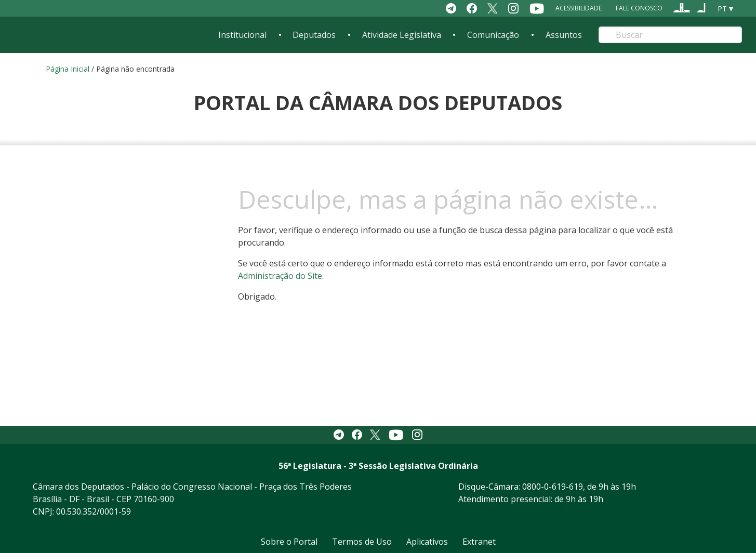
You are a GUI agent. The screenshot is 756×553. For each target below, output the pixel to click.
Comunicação (493, 35)
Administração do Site (280, 276)
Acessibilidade (579, 8)
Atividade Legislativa (402, 35)
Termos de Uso (362, 542)
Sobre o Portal (289, 542)
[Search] (670, 35)
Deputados (314, 35)
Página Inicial (68, 69)
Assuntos (564, 35)
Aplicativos (427, 542)
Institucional (242, 35)
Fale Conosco (639, 8)
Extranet (479, 542)
